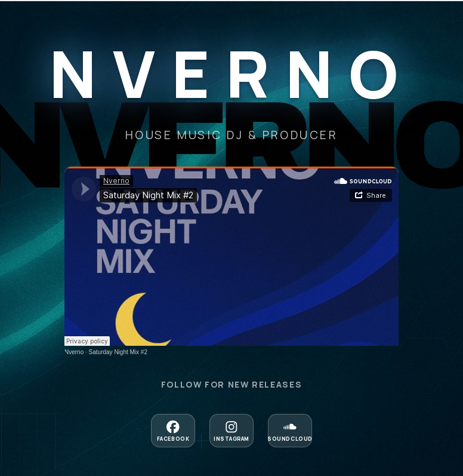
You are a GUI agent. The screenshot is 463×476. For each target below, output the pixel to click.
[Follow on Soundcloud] (290, 431)
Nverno (74, 352)
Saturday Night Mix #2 (118, 352)
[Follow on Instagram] (231, 431)
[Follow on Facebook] (173, 431)
